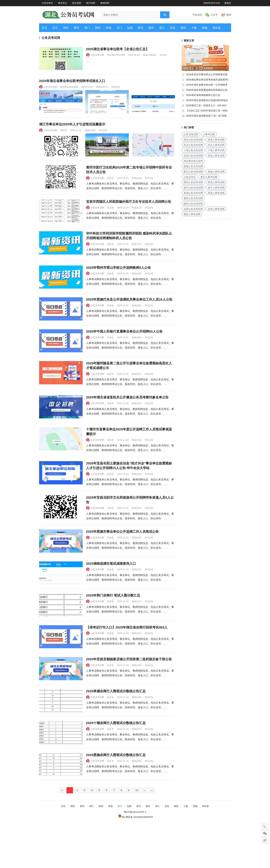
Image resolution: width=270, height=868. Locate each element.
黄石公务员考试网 (193, 172)
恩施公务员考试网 (193, 166)
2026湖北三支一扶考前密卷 (198, 68)
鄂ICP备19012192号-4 (135, 857)
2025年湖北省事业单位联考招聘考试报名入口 (72, 84)
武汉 (55, 28)
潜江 (162, 28)
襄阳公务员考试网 (193, 198)
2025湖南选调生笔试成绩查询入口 (111, 590)
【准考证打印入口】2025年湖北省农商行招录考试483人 (127, 659)
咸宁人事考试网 (216, 188)
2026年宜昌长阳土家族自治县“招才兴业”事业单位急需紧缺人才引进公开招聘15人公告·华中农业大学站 (129, 489)
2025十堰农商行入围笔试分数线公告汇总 (116, 763)
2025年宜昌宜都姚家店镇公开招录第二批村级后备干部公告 (129, 694)
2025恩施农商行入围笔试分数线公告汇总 (116, 798)
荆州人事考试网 (216, 182)
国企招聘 (77, 3)
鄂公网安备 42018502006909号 (136, 862)
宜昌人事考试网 (216, 156)
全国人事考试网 (216, 209)
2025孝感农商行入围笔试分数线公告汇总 (116, 728)
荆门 (87, 28)
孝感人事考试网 (216, 193)
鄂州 (98, 28)
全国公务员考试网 (193, 209)
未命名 (63, 136)
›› (152, 836)
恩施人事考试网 (216, 172)
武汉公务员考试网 (193, 145)
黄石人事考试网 (209, 177)
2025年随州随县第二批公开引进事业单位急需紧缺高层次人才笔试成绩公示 (129, 385)
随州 (151, 28)
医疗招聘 (91, 3)
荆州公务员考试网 (193, 182)
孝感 (108, 28)
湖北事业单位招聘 (116, 55)
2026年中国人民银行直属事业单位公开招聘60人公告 (124, 348)
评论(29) (115, 89)
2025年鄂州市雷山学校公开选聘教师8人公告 (118, 279)
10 (137, 836)
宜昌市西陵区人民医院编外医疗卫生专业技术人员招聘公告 (129, 210)
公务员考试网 (97, 55)
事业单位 (63, 3)
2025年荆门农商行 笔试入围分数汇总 (113, 625)
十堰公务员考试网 (193, 150)
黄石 (141, 28)
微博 (229, 15)
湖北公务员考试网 (193, 140)
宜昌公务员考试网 (193, 156)
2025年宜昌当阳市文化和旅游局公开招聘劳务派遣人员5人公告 (130, 523)
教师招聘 (105, 3)
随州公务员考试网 (193, 204)
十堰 (194, 28)
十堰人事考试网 (216, 150)
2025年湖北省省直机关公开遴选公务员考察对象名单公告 (127, 417)
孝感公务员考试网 (193, 193)
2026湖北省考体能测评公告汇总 (203, 95)
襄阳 (183, 28)
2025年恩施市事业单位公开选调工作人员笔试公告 (123, 556)
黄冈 (76, 28)
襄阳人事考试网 (192, 214)
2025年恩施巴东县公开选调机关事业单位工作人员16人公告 (129, 314)
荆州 (66, 28)
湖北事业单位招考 (193, 161)
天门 (119, 28)
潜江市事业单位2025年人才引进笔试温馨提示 (72, 130)
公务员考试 (47, 3)
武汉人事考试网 (216, 145)
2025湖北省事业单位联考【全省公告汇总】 (118, 49)
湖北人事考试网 (216, 140)
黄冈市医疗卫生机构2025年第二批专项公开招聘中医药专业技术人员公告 (129, 178)
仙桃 (130, 28)
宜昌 (173, 28)
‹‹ (62, 836)
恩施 (205, 28)
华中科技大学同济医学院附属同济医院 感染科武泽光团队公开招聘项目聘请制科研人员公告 (129, 247)
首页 (44, 28)
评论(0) (163, 55)
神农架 (217, 28)
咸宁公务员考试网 (193, 188)
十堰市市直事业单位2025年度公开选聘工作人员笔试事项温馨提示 (129, 454)
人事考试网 (209, 134)
